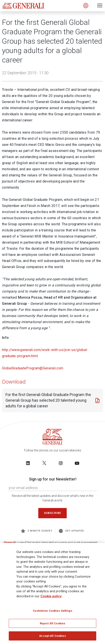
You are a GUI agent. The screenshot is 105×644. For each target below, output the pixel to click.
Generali (10, 542)
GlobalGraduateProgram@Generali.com (33, 368)
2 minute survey (37, 531)
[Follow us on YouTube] (77, 463)
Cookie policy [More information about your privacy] (51, 596)
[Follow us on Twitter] (44, 463)
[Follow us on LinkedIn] (28, 463)
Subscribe (52, 513)
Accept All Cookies (52, 636)
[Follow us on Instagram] (61, 463)
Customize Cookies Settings (52, 611)
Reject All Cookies (52, 623)
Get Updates (72, 531)
